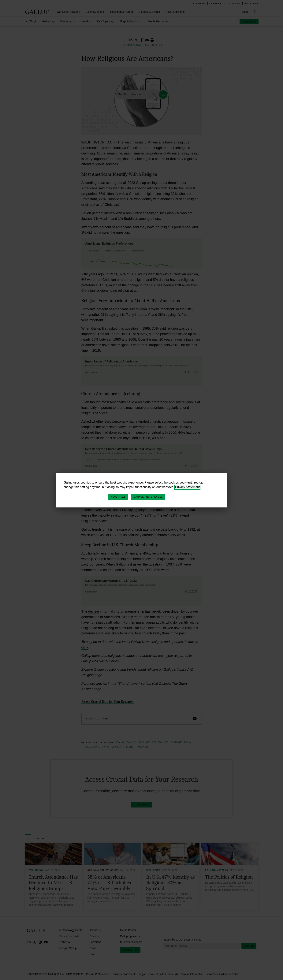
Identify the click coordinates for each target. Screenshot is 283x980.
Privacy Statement (187, 487)
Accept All (118, 497)
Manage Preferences (148, 497)
